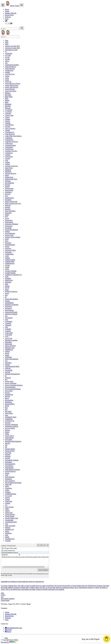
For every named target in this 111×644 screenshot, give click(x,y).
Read (29, 604)
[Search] (10, 29)
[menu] (22, 5)
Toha (4, 638)
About (7, 11)
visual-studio (5, 600)
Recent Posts (9, 15)
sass (2, 597)
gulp (2, 593)
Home (7, 9)
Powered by (9, 642)
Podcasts (8, 17)
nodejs (3, 595)
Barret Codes (12, 6)
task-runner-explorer (8, 599)
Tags (7, 40)
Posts (7, 19)
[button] (6, 21)
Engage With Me (11, 13)
